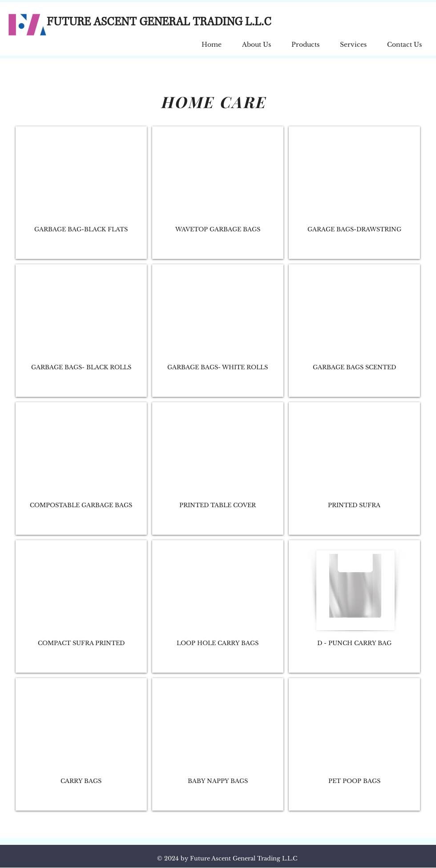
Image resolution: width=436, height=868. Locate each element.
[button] (305, 41)
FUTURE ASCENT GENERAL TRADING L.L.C (159, 22)
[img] (81, 193)
